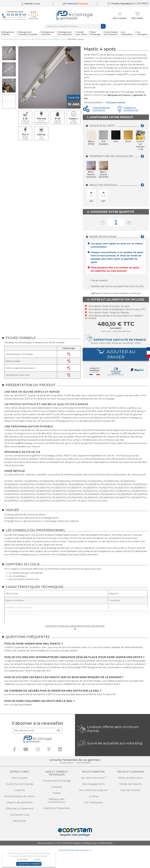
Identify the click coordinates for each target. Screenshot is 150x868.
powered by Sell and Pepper (67, 850)
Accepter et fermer (29, 864)
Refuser (37, 859)
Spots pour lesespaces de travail (24, 39)
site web (77, 850)
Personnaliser (22, 859)
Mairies (49, 39)
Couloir (63, 39)
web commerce (84, 850)
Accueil (5, 39)
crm (90, 850)
